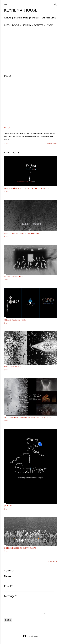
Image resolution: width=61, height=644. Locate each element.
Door (16, 25)
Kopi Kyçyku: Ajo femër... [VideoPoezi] (22, 233)
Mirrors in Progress (14, 367)
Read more (52, 143)
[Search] (55, 4)
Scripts (39, 25)
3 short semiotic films (15, 320)
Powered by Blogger (31, 636)
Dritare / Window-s (13, 276)
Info (7, 25)
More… (51, 25)
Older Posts (52, 561)
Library (26, 25)
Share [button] (6, 143)
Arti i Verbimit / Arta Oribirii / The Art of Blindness (29, 417)
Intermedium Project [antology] (20, 548)
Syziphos (8, 506)
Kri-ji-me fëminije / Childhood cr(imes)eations (27, 188)
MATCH (7, 128)
